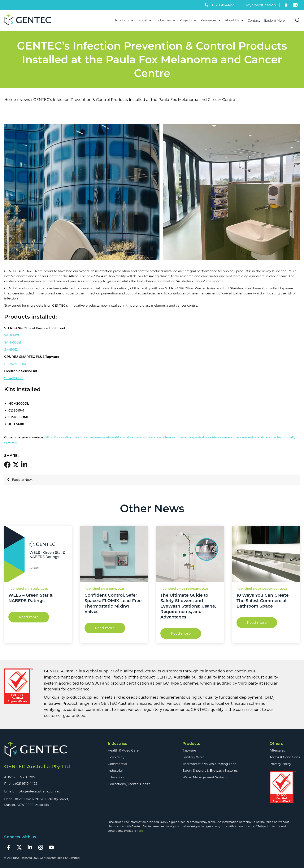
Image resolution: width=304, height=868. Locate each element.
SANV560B (13, 342)
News (25, 100)
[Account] (287, 5)
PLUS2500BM (15, 364)
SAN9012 (11, 350)
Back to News (20, 480)
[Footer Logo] (37, 750)
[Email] (295, 5)
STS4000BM (14, 378)
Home (10, 100)
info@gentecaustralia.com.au (38, 791)
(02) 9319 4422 (26, 784)
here (140, 831)
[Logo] (29, 20)
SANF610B (12, 335)
